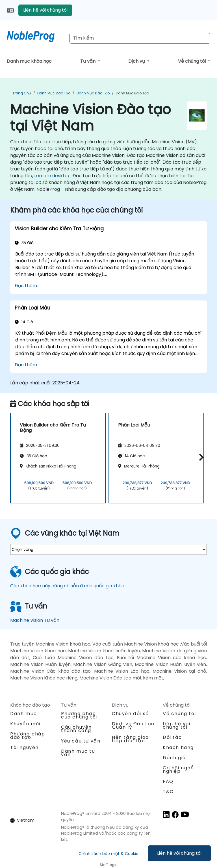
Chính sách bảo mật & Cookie (108, 854)
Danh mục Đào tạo (54, 93)
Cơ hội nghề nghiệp (178, 769)
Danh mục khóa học (29, 61)
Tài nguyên (24, 747)
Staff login (109, 865)
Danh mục (24, 714)
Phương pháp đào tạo (28, 736)
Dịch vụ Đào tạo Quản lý (133, 725)
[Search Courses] (140, 38)
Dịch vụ (137, 61)
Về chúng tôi (192, 61)
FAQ (168, 781)
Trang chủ (22, 93)
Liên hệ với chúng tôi (179, 853)
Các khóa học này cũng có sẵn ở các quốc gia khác (67, 586)
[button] (200, 457)
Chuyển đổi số (130, 714)
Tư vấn (88, 61)
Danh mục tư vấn (78, 753)
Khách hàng (178, 747)
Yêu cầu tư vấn (81, 741)
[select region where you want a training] (108, 549)
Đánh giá (174, 758)
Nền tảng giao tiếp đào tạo (130, 739)
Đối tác (172, 737)
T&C (168, 792)
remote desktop (52, 176)
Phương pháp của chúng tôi (79, 715)
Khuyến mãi (25, 724)
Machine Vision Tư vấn (35, 620)
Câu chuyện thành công (76, 729)
